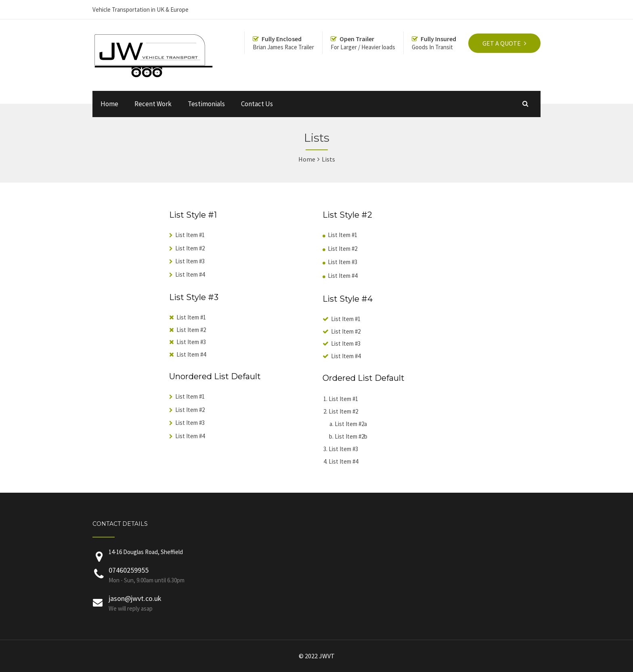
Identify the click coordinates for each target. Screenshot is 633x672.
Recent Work (153, 104)
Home (109, 104)
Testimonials (206, 104)
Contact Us (257, 104)
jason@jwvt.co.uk (135, 598)
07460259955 (129, 570)
